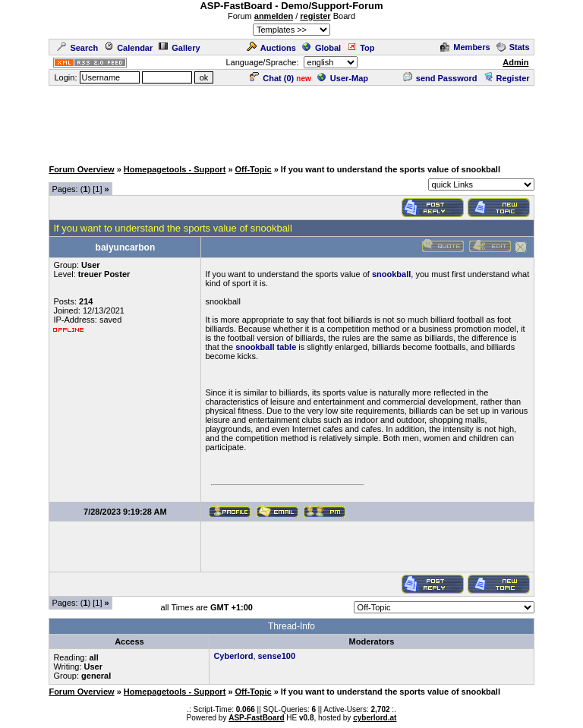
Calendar (128, 48)
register (315, 16)
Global (321, 48)
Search (77, 48)
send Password (440, 78)
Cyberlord (233, 656)
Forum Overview (81, 169)
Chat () (272, 78)
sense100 (277, 656)
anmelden (274, 16)
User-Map (343, 78)
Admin (515, 62)
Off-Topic (254, 169)
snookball (391, 274)
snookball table (266, 347)
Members (465, 47)
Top (361, 48)
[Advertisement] (291, 121)
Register (507, 78)
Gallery (179, 48)
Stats (513, 47)
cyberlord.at (375, 718)
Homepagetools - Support (175, 169)
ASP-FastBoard (256, 718)
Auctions (271, 48)
